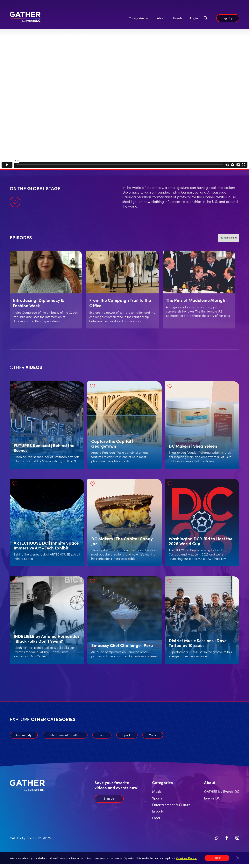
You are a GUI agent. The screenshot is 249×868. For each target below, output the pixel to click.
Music (153, 735)
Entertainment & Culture (65, 735)
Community (24, 735)
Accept (217, 857)
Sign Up (228, 18)
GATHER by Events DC (222, 791)
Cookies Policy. (187, 858)
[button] (138, 18)
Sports (127, 735)
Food (102, 735)
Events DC (212, 798)
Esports (158, 811)
